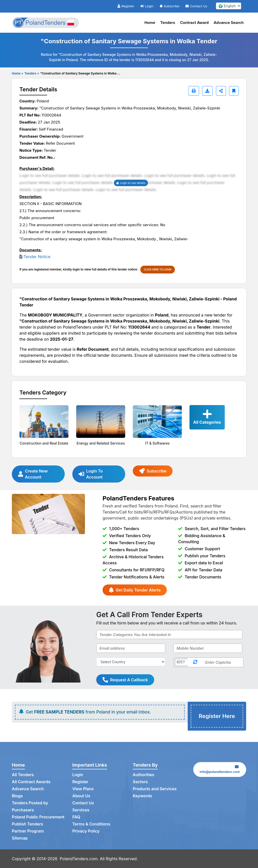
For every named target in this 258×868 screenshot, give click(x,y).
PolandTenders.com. (79, 859)
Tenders (168, 23)
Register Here (217, 716)
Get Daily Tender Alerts (135, 590)
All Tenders (23, 775)
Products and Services (155, 789)
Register (126, 6)
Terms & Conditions (91, 824)
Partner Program (28, 831)
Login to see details (131, 183)
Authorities (143, 775)
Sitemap (20, 838)
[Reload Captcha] (195, 662)
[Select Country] (131, 662)
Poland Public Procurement (38, 817)
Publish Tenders (27, 824)
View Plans (83, 789)
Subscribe (170, 6)
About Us (81, 796)
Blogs (17, 796)
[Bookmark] (234, 91)
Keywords (142, 796)
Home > (18, 73)
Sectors (140, 782)
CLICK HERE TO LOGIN (158, 269)
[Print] (194, 91)
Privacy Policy (86, 831)
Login (147, 6)
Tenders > (32, 73)
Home (150, 23)
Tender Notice (37, 257)
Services (81, 810)
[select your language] (229, 6)
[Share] (221, 91)
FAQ (76, 817)
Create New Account (33, 474)
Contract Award (194, 23)
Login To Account (91, 474)
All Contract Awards (31, 782)
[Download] (207, 91)
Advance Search (229, 23)
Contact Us (196, 6)
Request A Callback (125, 680)
